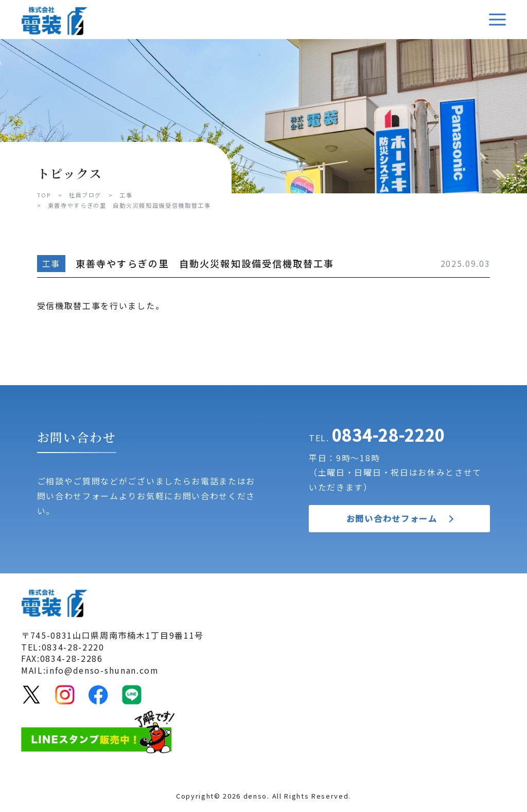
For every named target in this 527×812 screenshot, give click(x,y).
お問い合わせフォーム (392, 518)
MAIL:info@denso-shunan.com (90, 670)
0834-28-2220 (389, 435)
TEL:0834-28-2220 (63, 647)
